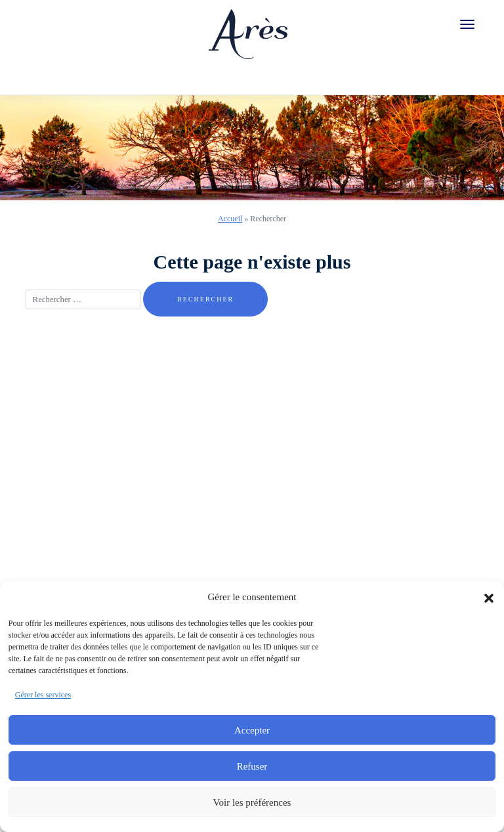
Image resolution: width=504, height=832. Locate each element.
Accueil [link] (230, 219)
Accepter (252, 730)
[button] (489, 597)
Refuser (252, 766)
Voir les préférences (252, 802)
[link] (248, 30)
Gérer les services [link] (43, 695)
